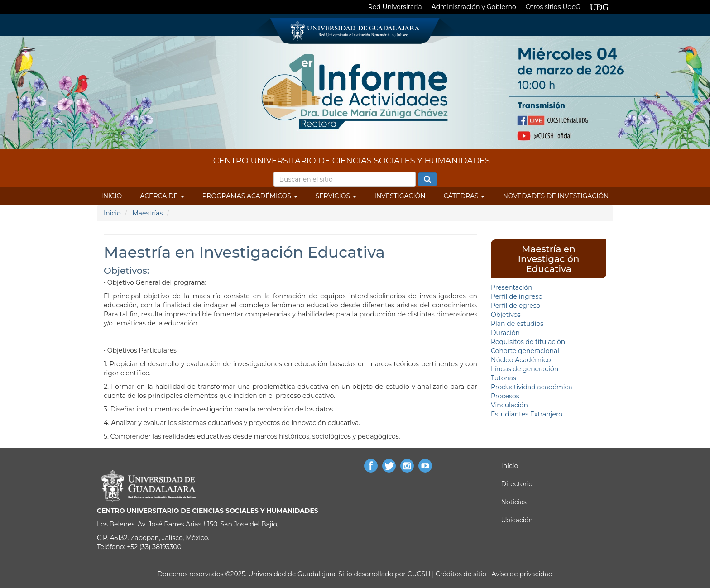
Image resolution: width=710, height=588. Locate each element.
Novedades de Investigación (556, 196)
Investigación (400, 196)
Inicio (112, 196)
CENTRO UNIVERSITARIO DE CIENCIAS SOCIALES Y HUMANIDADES (352, 161)
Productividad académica (532, 387)
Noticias (514, 502)
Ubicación (517, 520)
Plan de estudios (517, 324)
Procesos (505, 396)
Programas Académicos (250, 196)
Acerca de (162, 196)
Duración (505, 333)
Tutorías (504, 378)
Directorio (517, 484)
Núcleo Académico (521, 360)
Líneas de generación (525, 369)
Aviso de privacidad (521, 574)
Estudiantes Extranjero (527, 414)
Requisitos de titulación (528, 342)
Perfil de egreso (516, 306)
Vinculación (509, 405)
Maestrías (147, 213)
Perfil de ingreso (517, 296)
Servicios (336, 196)
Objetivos (506, 315)
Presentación (512, 287)
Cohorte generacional (525, 351)
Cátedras (464, 196)
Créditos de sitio (461, 574)
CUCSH (419, 574)
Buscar (427, 180)
